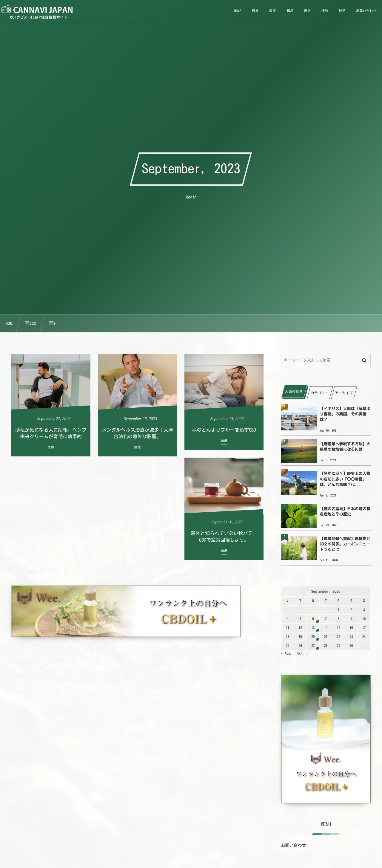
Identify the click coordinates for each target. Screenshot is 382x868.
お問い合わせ (294, 845)
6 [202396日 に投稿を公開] (313, 619)
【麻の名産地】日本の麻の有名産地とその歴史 (345, 512)
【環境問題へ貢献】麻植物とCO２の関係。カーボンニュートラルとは (345, 544)
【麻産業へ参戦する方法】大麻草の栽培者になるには (345, 447)
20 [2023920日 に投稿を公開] (313, 637)
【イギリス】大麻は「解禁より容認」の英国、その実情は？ (345, 414)
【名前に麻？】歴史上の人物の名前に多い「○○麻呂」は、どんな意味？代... (345, 479)
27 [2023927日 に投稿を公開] (313, 646)
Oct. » (303, 653)
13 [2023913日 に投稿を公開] (313, 628)
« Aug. (287, 653)
